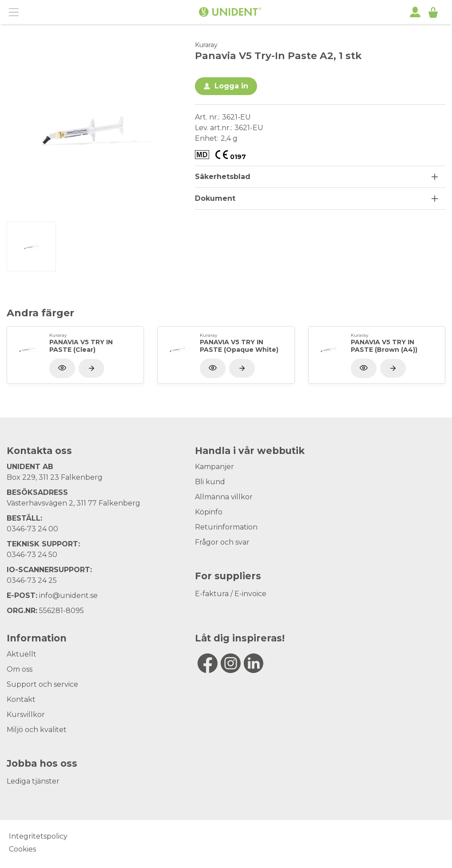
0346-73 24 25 (32, 580)
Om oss (20, 669)
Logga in (231, 86)
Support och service (42, 684)
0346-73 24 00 (32, 529)
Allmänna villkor (224, 497)
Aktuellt (22, 654)
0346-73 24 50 (32, 555)
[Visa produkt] (91, 368)
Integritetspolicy (38, 836)
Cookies (22, 849)
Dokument (215, 198)
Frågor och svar (222, 542)
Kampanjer (214, 467)
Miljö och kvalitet (37, 730)
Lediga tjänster (33, 781)
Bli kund (210, 482)
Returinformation (226, 527)
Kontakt (21, 699)
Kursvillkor (26, 715)
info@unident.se (68, 595)
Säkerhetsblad (223, 177)
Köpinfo (209, 512)
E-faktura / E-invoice (231, 594)
